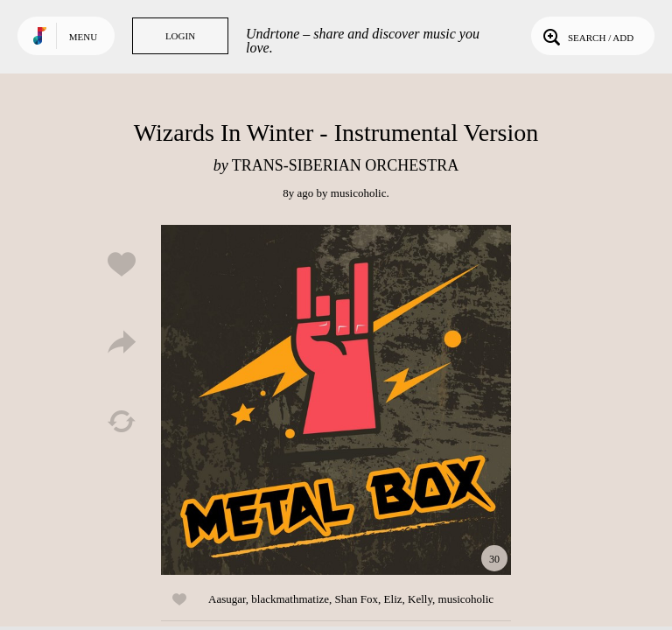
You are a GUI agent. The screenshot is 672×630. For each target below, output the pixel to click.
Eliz (393, 599)
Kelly (420, 599)
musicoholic (359, 193)
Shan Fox (357, 599)
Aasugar (227, 599)
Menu (83, 37)
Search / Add (587, 36)
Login (180, 36)
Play (336, 400)
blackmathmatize (290, 599)
